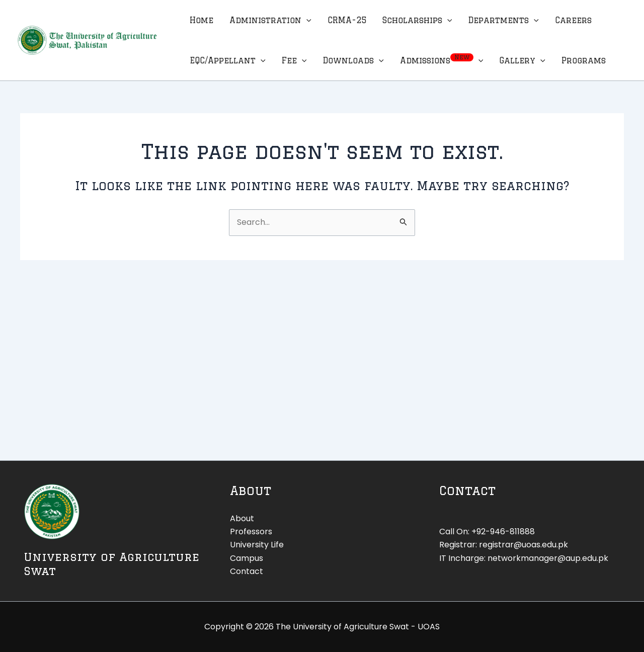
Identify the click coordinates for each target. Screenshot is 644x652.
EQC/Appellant (228, 60)
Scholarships (417, 20)
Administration (270, 20)
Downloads (353, 60)
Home (202, 20)
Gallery (522, 60)
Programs (584, 60)
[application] (306, 20)
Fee (294, 60)
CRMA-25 (347, 20)
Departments (503, 20)
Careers (573, 20)
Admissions (442, 60)
